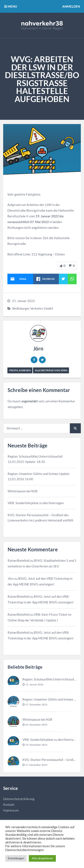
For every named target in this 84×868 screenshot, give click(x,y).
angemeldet (30, 401)
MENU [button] (11, 6)
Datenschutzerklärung (19, 799)
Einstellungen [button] (16, 858)
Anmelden (71, 6)
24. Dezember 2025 (36, 725)
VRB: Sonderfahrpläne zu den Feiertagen (36, 503)
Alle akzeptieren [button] (42, 858)
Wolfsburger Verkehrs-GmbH (32, 308)
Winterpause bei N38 (23, 491)
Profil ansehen (20, 370)
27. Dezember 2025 (36, 704)
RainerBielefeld (19, 560)
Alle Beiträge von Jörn (51, 370)
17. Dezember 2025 (36, 765)
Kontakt (9, 805)
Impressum (11, 810)
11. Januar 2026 (34, 684)
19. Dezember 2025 (36, 745)
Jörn (38, 348)
